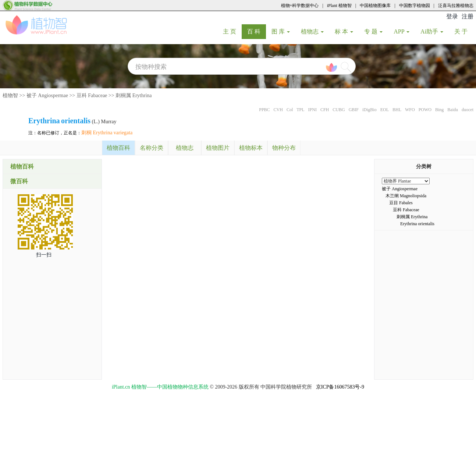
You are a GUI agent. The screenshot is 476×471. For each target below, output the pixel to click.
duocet (468, 110)
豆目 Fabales (401, 203)
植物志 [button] (312, 31)
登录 (452, 16)
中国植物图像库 (375, 6)
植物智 (10, 95)
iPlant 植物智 (339, 6)
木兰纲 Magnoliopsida (406, 196)
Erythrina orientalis (417, 224)
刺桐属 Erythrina (134, 95)
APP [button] (402, 31)
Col (290, 110)
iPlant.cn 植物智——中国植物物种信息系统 (160, 387)
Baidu (453, 110)
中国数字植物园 (415, 6)
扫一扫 (44, 255)
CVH (278, 110)
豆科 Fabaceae (92, 95)
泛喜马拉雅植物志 (456, 6)
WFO (410, 110)
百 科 (257, 31)
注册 (468, 16)
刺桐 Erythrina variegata (107, 133)
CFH (325, 110)
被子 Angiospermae (47, 95)
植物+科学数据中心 (300, 6)
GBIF (354, 110)
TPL (300, 110)
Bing (439, 110)
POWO (425, 110)
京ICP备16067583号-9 (340, 387)
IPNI (312, 110)
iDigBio (370, 110)
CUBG (339, 110)
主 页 (232, 31)
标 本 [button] (344, 31)
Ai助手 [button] (432, 31)
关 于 (464, 31)
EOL (385, 110)
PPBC (264, 110)
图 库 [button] (281, 31)
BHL (397, 110)
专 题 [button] (373, 31)
